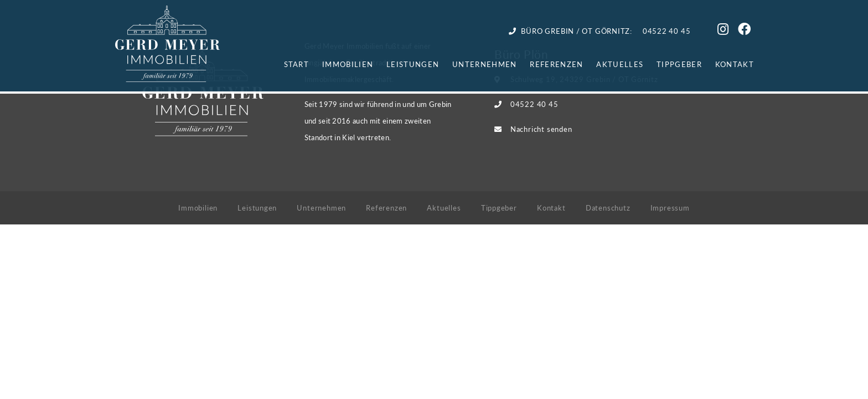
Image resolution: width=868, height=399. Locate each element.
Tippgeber (679, 64)
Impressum (670, 208)
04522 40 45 (534, 104)
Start (297, 64)
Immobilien (348, 64)
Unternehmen (484, 64)
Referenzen (556, 64)
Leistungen (413, 64)
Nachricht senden (541, 129)
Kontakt (735, 64)
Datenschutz (608, 208)
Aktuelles (620, 64)
